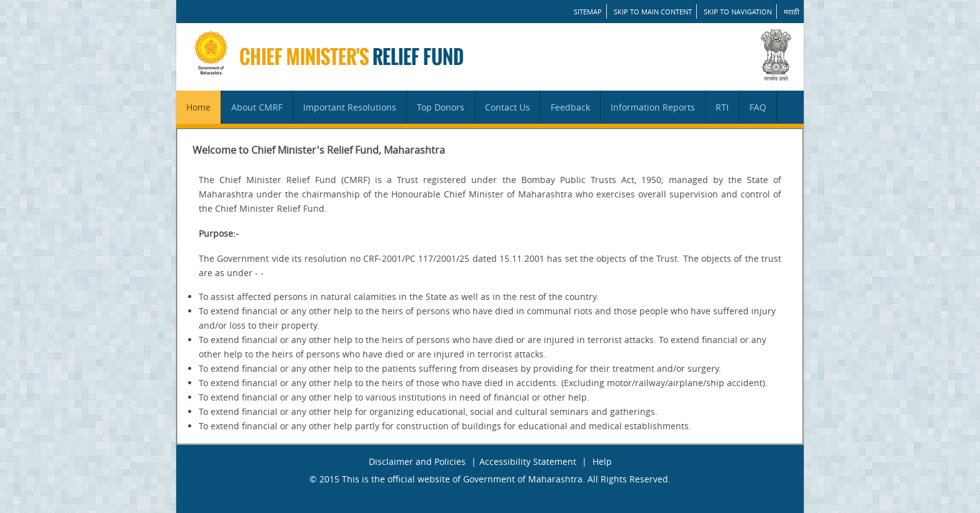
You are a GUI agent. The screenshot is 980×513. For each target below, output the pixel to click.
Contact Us (507, 107)
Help (602, 461)
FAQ (758, 107)
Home (198, 107)
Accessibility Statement (528, 461)
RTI (722, 107)
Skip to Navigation (738, 12)
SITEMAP (588, 12)
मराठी (792, 12)
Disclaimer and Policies (417, 461)
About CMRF (257, 107)
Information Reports (653, 107)
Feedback (570, 107)
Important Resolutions (350, 107)
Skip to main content (653, 12)
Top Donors (441, 107)
